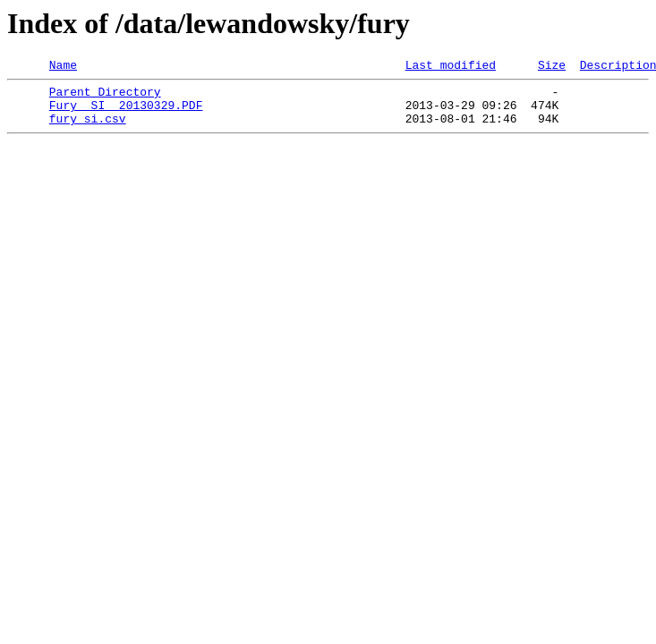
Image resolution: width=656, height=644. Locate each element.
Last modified (451, 67)
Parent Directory (105, 97)
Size (552, 67)
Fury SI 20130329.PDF (126, 113)
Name (63, 67)
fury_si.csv (88, 129)
